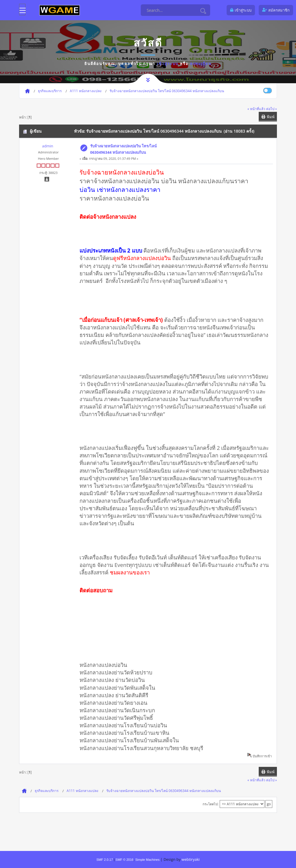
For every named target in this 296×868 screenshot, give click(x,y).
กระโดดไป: (211, 804)
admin (47, 146)
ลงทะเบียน (201, 64)
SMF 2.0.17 (104, 860)
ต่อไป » (272, 109)
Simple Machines (147, 860)
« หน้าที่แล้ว (256, 109)
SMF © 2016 (125, 860)
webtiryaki (190, 859)
